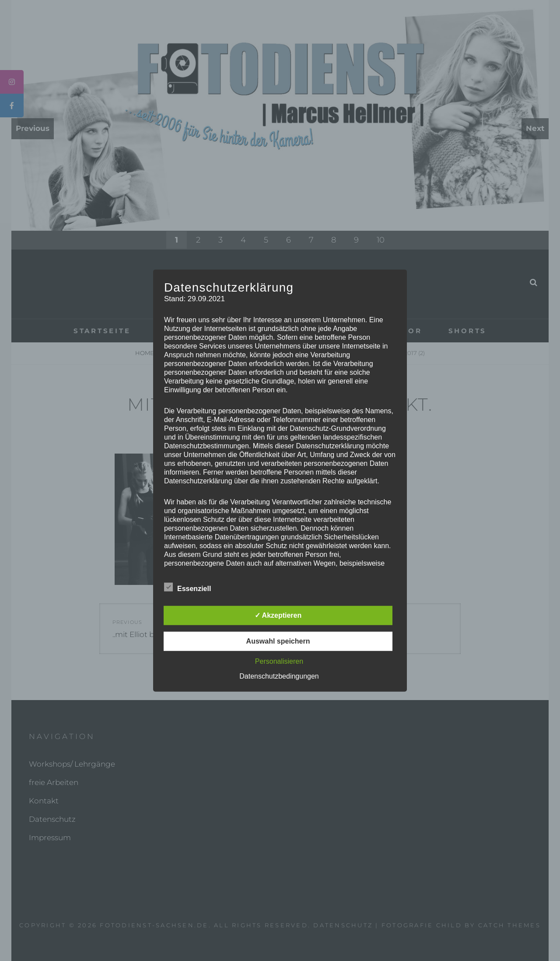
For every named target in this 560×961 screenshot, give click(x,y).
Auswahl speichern (278, 641)
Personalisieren (279, 661)
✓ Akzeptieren (278, 615)
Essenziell (187, 587)
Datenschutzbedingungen (279, 676)
